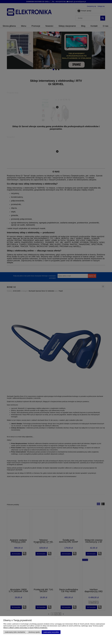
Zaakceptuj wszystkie (51, 632)
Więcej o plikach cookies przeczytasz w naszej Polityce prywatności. (25, 628)
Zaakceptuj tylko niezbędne (15, 632)
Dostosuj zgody (34, 632)
